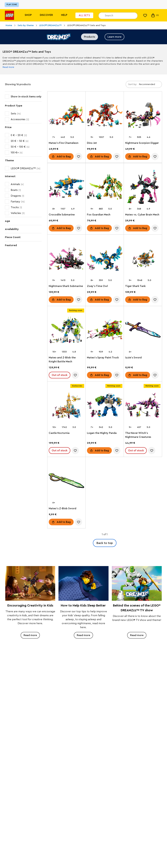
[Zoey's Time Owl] (105, 259)
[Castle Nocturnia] (66, 406)
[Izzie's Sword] (143, 330)
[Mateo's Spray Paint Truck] (105, 330)
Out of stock (60, 375)
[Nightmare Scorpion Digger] (143, 116)
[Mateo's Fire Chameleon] (66, 116)
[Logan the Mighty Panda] (105, 406)
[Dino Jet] (105, 116)
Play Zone (12, 4)
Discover (46, 15)
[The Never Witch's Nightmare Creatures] (143, 406)
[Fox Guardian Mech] (105, 187)
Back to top (105, 543)
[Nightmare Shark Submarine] (66, 259)
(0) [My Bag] (155, 15)
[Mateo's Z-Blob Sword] (66, 481)
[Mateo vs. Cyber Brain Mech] (143, 187)
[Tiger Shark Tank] (143, 259)
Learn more (114, 37)
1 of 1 (105, 534)
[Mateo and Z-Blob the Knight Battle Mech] (66, 330)
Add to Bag (64, 156)
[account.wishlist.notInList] (79, 156)
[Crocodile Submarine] (66, 187)
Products (90, 37)
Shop (28, 15)
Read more (8, 67)
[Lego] (9, 15)
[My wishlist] (145, 15)
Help (64, 15)
